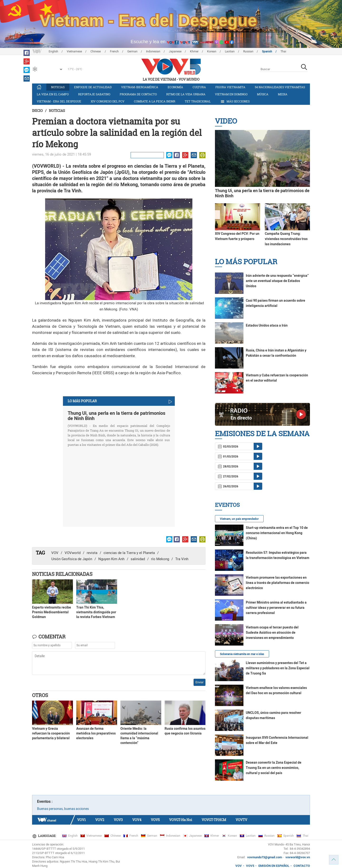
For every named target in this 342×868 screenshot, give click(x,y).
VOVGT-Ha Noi (181, 820)
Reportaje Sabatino (94, 94)
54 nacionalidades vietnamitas (280, 87)
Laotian (230, 51)
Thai (283, 51)
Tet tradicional (198, 101)
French (114, 51)
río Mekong (160, 559)
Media (283, 94)
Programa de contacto (138, 94)
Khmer (194, 51)
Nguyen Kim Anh (111, 559)
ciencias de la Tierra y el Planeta (129, 553)
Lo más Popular (246, 261)
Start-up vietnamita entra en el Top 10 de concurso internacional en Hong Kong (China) (277, 533)
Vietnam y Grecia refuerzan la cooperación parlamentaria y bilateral (51, 733)
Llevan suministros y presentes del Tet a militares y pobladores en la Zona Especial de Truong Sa (278, 668)
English (53, 51)
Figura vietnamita (230, 87)
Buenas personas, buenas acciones (63, 809)
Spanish (267, 51)
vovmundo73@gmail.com (265, 857)
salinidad (138, 559)
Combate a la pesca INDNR (155, 101)
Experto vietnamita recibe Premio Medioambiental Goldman (52, 612)
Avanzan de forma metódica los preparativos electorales (96, 733)
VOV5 (155, 820)
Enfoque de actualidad (93, 87)
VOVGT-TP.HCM (214, 820)
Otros (40, 695)
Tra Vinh (182, 559)
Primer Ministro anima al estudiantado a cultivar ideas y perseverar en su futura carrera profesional (276, 608)
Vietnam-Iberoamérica (140, 87)
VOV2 (100, 820)
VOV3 (118, 820)
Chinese (96, 51)
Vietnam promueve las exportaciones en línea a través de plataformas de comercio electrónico (278, 583)
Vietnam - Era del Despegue (59, 101)
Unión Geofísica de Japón (72, 559)
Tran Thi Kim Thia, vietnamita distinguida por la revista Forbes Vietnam (96, 612)
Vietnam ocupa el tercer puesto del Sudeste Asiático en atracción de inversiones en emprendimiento (272, 633)
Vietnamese (74, 51)
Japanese (175, 51)
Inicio (37, 111)
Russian (248, 51)
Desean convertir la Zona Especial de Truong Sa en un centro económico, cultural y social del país (274, 768)
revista (92, 553)
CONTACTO (302, 866)
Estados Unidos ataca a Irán (267, 325)
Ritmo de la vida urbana (186, 94)
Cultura (199, 87)
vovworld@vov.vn (298, 857)
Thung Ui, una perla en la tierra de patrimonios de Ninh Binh (116, 416)
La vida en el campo (53, 94)
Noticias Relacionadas (62, 574)
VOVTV (241, 820)
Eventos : (45, 801)
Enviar (199, 682)
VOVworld (73, 553)
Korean (212, 51)
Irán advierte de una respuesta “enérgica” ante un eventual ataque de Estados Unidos (277, 281)
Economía (175, 87)
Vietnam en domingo (231, 94)
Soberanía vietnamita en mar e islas (242, 654)
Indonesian (153, 51)
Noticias (58, 87)
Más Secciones (235, 102)
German (132, 51)
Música (263, 94)
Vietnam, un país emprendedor (239, 519)
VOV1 (81, 820)
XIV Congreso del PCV (108, 101)
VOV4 (137, 820)
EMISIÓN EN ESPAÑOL (274, 866)
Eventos (227, 505)
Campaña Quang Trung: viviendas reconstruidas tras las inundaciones (286, 239)
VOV (55, 553)
